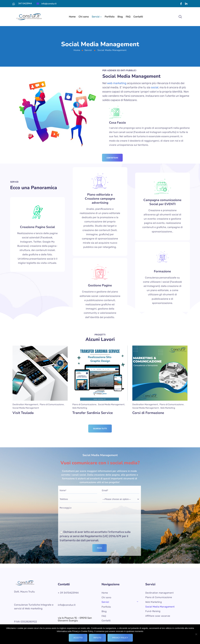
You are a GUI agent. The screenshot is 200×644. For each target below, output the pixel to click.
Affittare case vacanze (158, 616)
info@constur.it (49, 4)
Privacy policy (120, 638)
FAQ (128, 17)
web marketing (117, 83)
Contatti (138, 17)
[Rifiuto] (196, 634)
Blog (120, 17)
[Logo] (30, 17)
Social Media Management (160, 607)
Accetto (78, 638)
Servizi (96, 17)
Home (72, 17)
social (155, 87)
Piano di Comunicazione (159, 597)
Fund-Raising (153, 611)
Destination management (159, 593)
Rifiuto (97, 638)
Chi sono (84, 17)
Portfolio (110, 17)
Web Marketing (154, 602)
